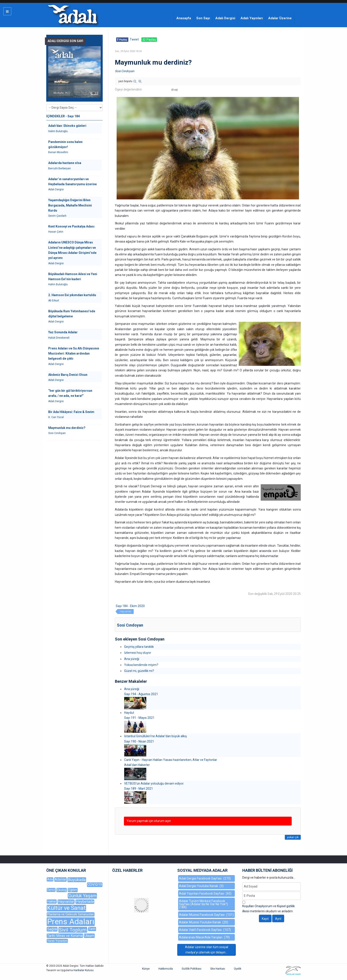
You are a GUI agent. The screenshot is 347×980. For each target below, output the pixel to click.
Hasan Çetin (56, 232)
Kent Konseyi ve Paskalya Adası (71, 226)
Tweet (134, 39)
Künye (146, 969)
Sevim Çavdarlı (57, 216)
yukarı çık (293, 837)
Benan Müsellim (58, 152)
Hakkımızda (166, 969)
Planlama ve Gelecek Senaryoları (71, 914)
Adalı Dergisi (225, 18)
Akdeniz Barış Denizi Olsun (68, 375)
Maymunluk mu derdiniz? (67, 428)
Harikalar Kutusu (84, 970)
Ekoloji (62, 890)
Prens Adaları (71, 922)
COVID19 (95, 885)
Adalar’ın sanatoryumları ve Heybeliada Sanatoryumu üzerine (72, 182)
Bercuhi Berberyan (60, 168)
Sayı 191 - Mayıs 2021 (139, 718)
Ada (50, 879)
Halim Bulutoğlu (58, 131)
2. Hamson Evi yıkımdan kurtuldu (72, 295)
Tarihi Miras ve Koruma (65, 936)
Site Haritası (218, 969)
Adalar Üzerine (280, 18)
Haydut (129, 713)
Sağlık (52, 929)
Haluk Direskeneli (59, 338)
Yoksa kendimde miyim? (141, 665)
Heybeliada (85, 902)
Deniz (51, 890)
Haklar (52, 901)
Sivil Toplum (73, 930)
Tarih (92, 929)
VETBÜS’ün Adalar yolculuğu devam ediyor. (154, 783)
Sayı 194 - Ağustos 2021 (141, 694)
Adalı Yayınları (252, 18)
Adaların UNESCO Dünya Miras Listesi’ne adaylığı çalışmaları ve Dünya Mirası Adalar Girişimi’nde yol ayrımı (72, 250)
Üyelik (238, 969)
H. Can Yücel (56, 417)
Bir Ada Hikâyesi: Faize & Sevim (71, 412)
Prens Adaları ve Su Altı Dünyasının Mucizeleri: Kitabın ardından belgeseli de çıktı (74, 354)
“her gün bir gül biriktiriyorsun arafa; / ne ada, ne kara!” (70, 393)
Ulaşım (89, 936)
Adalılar (60, 879)
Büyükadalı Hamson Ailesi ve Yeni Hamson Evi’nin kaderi (73, 277)
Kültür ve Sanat (66, 908)
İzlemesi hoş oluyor (138, 653)
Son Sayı (203, 18)
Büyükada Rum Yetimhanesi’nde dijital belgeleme (72, 314)
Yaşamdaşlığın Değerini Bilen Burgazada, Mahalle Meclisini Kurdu (70, 205)
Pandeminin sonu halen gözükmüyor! (65, 144)
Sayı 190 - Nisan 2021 (139, 741)
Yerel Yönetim (57, 941)
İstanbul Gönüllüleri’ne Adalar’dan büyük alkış (155, 736)
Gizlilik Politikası (192, 969)
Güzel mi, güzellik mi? (139, 671)
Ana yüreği (132, 659)
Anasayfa (184, 18)
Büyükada (77, 880)
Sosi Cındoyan (125, 71)
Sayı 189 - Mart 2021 (139, 789)
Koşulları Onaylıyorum (257, 906)
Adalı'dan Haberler (137, 765)
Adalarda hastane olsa (65, 163)
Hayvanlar (126, 612)
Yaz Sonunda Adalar (63, 332)
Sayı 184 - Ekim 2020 (130, 606)
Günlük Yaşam (82, 896)
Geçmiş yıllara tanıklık (139, 647)
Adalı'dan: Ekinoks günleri (67, 126)
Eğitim (73, 890)
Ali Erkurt (54, 301)
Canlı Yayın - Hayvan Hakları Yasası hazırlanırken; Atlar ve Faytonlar (171, 760)
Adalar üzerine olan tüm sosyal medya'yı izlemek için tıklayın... (207, 950)
